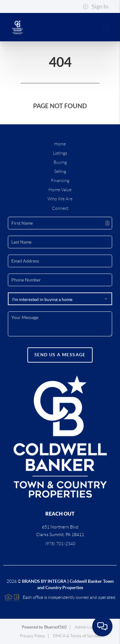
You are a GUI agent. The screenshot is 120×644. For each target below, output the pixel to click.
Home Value (60, 190)
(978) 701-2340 (60, 544)
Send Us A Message (60, 355)
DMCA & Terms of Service (77, 636)
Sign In (96, 7)
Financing (60, 180)
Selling (60, 171)
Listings (60, 153)
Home (60, 144)
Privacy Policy (32, 636)
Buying (60, 162)
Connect (60, 208)
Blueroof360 (55, 627)
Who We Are (60, 199)
